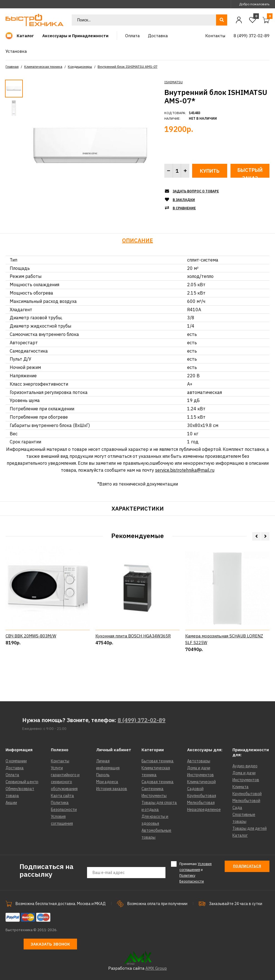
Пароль (103, 775)
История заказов (112, 789)
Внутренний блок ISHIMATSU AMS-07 (127, 66)
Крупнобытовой (247, 794)
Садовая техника (158, 782)
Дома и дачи (199, 768)
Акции (11, 803)
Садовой (195, 789)
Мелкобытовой (246, 801)
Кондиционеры (80, 66)
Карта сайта (62, 796)
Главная (12, 66)
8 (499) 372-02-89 (142, 720)
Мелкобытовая (201, 803)
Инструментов (200, 775)
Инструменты (154, 796)
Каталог (240, 835)
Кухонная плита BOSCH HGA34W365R (133, 664)
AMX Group (156, 968)
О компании (16, 761)
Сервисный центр (22, 782)
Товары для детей (250, 828)
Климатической (201, 782)
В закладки (184, 200)
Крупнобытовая (202, 796)
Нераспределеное (204, 810)
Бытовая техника (158, 761)
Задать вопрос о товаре (196, 191)
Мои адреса (107, 782)
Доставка (15, 768)
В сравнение (184, 208)
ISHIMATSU (174, 82)
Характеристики (138, 508)
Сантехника (153, 789)
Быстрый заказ (250, 172)
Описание (137, 240)
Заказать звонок (50, 944)
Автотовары (199, 761)
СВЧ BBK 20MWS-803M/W (31, 664)
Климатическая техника (43, 66)
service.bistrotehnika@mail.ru (185, 470)
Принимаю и (195, 872)
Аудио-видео (245, 766)
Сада (237, 808)
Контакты (60, 761)
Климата (241, 787)
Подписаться (247, 866)
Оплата (12, 775)
